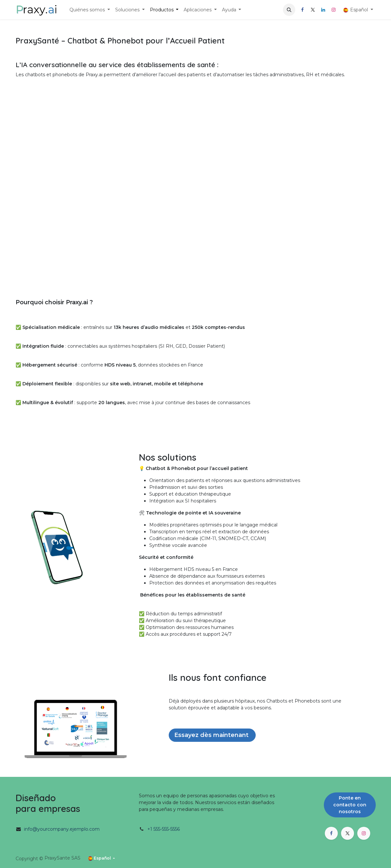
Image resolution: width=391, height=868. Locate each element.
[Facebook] (302, 10)
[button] (289, 10)
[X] (313, 10)
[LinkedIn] (323, 10)
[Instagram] (334, 10)
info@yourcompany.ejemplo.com (62, 829)
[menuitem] (90, 10)
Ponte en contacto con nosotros (350, 805)
